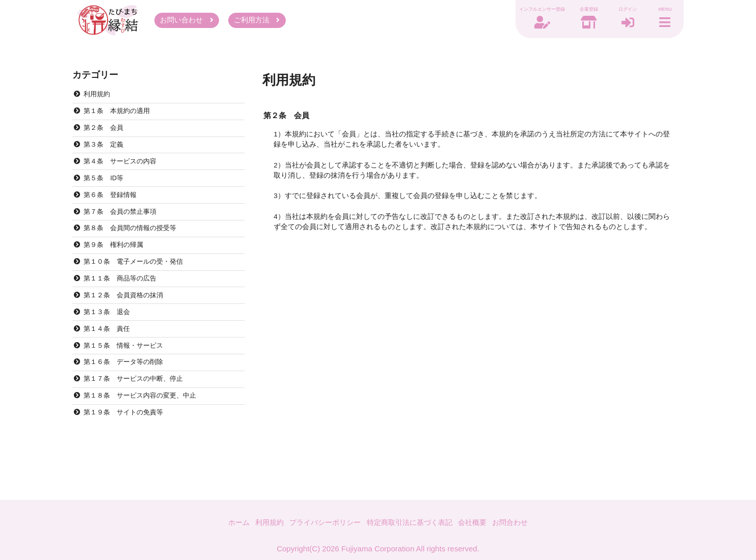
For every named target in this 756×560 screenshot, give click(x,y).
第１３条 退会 (110, 335)
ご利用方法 (257, 22)
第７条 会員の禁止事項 (124, 226)
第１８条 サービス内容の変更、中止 (145, 426)
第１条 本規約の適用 (120, 116)
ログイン (623, 11)
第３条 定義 (106, 153)
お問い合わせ (187, 22)
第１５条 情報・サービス (127, 371)
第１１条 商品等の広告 (124, 299)
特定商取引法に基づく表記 (412, 522)
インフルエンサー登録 (535, 11)
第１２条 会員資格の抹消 (127, 317)
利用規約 (99, 99)
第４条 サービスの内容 (124, 171)
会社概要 (479, 522)
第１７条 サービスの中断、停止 (138, 408)
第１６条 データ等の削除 (127, 390)
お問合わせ (519, 522)
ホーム (229, 522)
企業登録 (582, 11)
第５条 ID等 (106, 189)
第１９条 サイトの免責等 (127, 444)
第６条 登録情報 (113, 207)
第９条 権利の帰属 (117, 262)
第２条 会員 (106, 135)
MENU (664, 11)
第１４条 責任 (110, 353)
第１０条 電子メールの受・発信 (138, 280)
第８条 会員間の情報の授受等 (134, 244)
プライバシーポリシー (321, 522)
